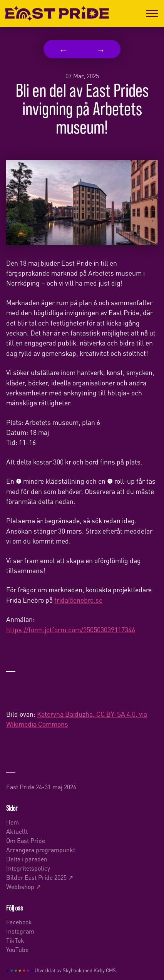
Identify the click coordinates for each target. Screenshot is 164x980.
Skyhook (72, 970)
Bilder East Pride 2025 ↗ (40, 877)
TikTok (15, 940)
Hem (13, 822)
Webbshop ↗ (23, 886)
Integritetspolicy (28, 868)
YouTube (17, 949)
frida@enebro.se (78, 600)
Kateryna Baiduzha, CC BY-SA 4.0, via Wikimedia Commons (77, 719)
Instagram (20, 931)
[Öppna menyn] (152, 13)
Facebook (19, 921)
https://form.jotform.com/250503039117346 (71, 629)
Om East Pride (26, 840)
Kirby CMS (105, 970)
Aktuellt (17, 831)
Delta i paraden (27, 859)
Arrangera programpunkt (41, 849)
